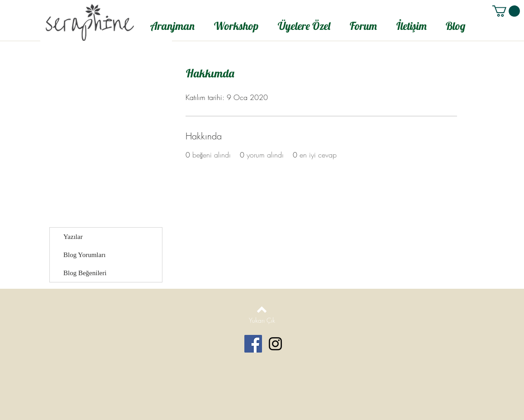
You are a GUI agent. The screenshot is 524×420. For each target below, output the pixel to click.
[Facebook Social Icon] (253, 344)
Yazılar (73, 237)
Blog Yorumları (84, 255)
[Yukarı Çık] (262, 320)
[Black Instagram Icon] (275, 344)
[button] (506, 11)
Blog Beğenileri (85, 273)
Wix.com (339, 367)
